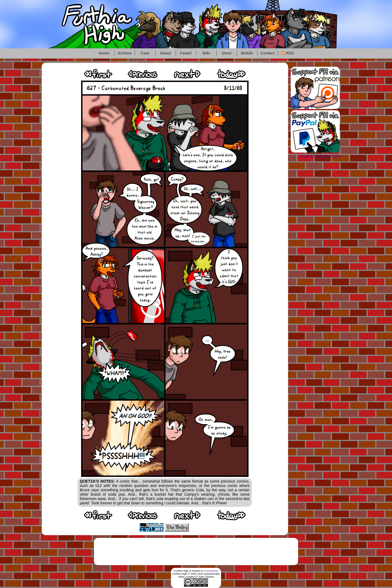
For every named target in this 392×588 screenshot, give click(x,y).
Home (104, 53)
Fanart (186, 53)
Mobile (247, 53)
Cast (145, 53)
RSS (288, 53)
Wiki (206, 53)
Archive (125, 53)
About (165, 53)
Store (227, 53)
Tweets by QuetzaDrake (321, 156)
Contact (267, 53)
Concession (211, 571)
